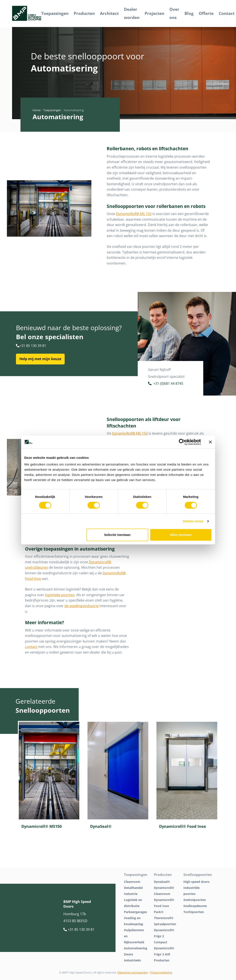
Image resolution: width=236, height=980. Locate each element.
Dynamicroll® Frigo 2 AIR (164, 951)
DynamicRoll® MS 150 (134, 214)
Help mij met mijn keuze (40, 359)
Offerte (206, 13)
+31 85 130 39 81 (31, 346)
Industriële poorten (191, 891)
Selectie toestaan (117, 535)
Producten (84, 13)
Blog (189, 13)
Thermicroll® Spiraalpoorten (165, 921)
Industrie (131, 894)
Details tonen (193, 521)
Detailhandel (133, 888)
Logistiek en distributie (133, 903)
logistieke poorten (60, 595)
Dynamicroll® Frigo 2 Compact (164, 936)
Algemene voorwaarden (133, 972)
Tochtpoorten (194, 912)
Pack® (159, 912)
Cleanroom (132, 882)
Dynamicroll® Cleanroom (164, 891)
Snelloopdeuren (195, 906)
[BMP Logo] (27, 13)
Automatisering (136, 948)
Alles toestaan (181, 535)
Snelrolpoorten (195, 900)
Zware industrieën (132, 957)
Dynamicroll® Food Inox (164, 903)
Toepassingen (55, 13)
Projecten (154, 13)
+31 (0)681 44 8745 (166, 384)
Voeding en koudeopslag (134, 921)
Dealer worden (132, 13)
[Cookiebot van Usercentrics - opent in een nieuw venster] (182, 442)
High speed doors (196, 882)
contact (31, 647)
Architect (109, 13)
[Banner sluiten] (210, 442)
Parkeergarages (135, 912)
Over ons (174, 13)
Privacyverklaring (161, 972)
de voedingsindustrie (82, 606)
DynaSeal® (162, 882)
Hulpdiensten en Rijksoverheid (134, 936)
